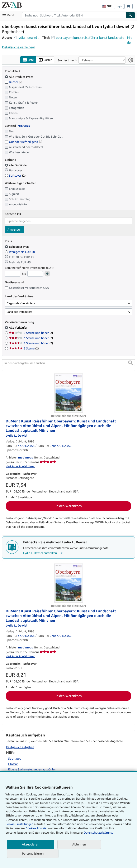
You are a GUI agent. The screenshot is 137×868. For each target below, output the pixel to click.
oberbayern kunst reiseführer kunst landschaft (90, 38)
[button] (131, 363)
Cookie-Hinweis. (36, 828)
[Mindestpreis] (13, 274)
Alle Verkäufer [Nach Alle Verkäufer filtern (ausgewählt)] (19, 327)
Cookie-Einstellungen (19, 824)
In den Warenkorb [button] (69, 506)
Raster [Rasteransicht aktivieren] (45, 60)
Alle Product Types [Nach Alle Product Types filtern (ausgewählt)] (19, 77)
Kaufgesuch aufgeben (20, 747)
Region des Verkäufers (21, 303)
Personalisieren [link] (33, 853)
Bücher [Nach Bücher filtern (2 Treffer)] (13, 82)
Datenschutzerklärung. (98, 832)
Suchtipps (15, 758)
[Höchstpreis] (35, 274)
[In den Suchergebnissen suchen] (68, 363)
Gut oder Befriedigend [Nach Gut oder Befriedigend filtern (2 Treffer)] (23, 142)
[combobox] (74, 15)
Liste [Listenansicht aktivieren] (28, 60)
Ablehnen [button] (79, 844)
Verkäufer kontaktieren (20, 466)
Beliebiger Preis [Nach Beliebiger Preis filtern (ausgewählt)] (17, 247)
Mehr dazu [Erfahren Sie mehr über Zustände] (24, 126)
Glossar (13, 764)
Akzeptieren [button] (31, 844)
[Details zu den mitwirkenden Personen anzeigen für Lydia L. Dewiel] (16, 435)
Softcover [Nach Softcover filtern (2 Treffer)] (15, 175)
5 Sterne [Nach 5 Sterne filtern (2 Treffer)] (24, 348)
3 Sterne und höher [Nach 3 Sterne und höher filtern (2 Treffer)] (31, 338)
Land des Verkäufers (19, 312)
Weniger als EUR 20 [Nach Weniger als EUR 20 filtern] (20, 252)
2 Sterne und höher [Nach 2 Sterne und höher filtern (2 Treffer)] (31, 333)
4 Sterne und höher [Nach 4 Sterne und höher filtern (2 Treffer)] (31, 343)
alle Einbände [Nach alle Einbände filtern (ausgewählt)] (16, 165)
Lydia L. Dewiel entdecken (43, 553)
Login (119, 6)
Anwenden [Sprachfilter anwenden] (14, 229)
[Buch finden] (131, 15)
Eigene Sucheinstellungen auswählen (32, 769)
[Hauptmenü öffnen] (9, 15)
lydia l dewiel (27, 38)
